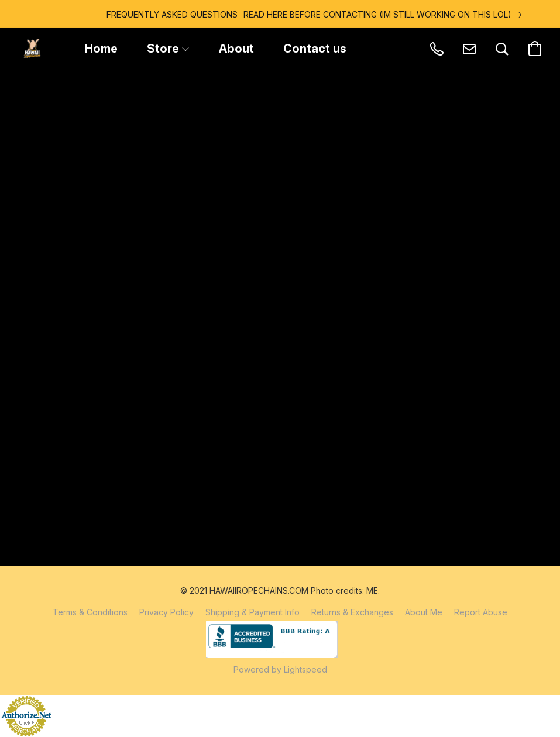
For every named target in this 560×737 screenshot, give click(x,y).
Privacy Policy (166, 612)
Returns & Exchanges (352, 612)
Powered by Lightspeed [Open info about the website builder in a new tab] (280, 669)
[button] (32, 49)
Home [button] (101, 49)
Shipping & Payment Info (252, 612)
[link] (349, 15)
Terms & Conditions (90, 612)
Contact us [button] (315, 49)
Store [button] (168, 49)
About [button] (236, 49)
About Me (424, 612)
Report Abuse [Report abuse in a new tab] (481, 612)
